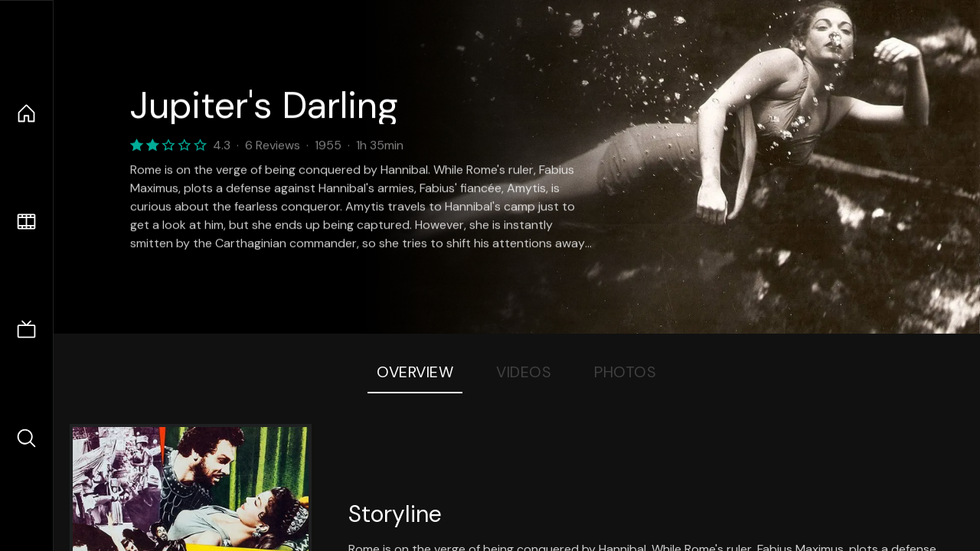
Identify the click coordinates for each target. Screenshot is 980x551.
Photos (625, 372)
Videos (524, 372)
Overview (415, 372)
